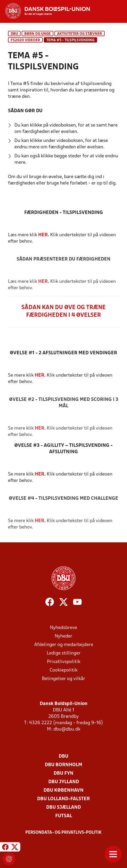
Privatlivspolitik (64, 662)
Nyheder (63, 636)
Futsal (64, 816)
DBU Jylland (64, 782)
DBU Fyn (63, 773)
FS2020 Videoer (25, 40)
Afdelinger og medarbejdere (64, 645)
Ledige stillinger (64, 653)
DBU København (63, 791)
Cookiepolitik (63, 670)
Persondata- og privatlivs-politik (63, 833)
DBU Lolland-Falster (63, 799)
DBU (14, 34)
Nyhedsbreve (63, 628)
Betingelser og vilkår (63, 679)
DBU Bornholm (63, 765)
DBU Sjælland (63, 808)
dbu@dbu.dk (67, 729)
